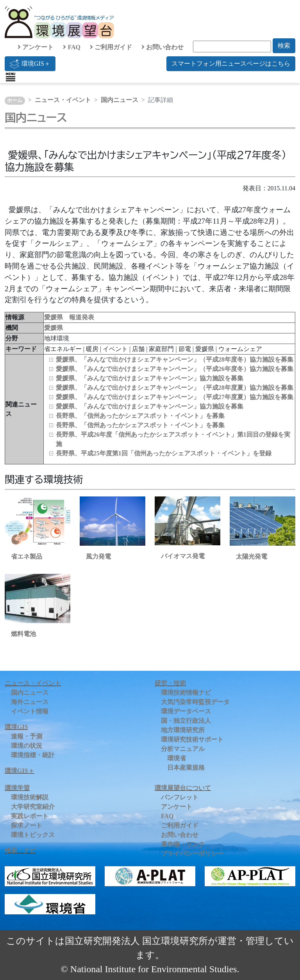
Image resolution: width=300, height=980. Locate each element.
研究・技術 (170, 683)
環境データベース (186, 711)
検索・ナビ (20, 850)
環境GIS (16, 727)
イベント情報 (30, 711)
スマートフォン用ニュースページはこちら (231, 64)
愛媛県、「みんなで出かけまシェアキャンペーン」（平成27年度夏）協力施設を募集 (175, 397)
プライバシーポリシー (192, 854)
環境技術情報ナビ (186, 692)
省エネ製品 (27, 556)
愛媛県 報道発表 (69, 317)
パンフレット (180, 797)
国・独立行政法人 (186, 721)
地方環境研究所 (183, 730)
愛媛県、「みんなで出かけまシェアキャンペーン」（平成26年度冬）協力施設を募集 (175, 369)
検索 (284, 46)
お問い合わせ (162, 47)
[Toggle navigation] (11, 77)
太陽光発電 (252, 556)
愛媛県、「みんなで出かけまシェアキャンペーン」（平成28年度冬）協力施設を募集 (175, 359)
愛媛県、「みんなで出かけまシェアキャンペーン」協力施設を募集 (150, 378)
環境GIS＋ (30, 64)
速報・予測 (27, 736)
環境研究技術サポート (192, 739)
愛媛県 (54, 328)
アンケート (36, 47)
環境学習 (17, 788)
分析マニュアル (183, 749)
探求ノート (27, 825)
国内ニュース (120, 100)
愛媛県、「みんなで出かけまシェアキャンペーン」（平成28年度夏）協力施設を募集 (175, 388)
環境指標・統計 (33, 755)
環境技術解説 (30, 797)
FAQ (72, 47)
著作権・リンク (183, 844)
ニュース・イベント (63, 100)
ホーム (15, 100)
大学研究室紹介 (33, 807)
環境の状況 (27, 746)
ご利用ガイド (111, 47)
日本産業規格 (186, 768)
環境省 (177, 758)
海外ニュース (30, 702)
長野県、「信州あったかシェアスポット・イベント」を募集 (140, 416)
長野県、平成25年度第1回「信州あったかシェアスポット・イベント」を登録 (164, 453)
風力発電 (98, 556)
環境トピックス (33, 835)
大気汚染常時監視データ (195, 702)
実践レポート (30, 816)
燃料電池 (23, 634)
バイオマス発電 (183, 556)
